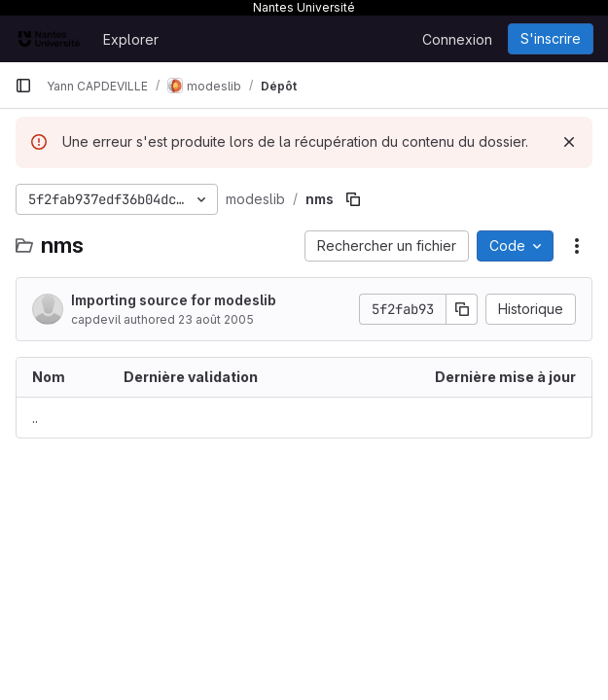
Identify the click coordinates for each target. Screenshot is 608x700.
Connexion (457, 39)
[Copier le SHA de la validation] (462, 309)
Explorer (131, 39)
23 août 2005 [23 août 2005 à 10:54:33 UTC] (216, 319)
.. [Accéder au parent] (35, 418)
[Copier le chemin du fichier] (353, 199)
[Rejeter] (569, 142)
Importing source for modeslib (174, 300)
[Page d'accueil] (49, 39)
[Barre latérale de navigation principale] (23, 86)
